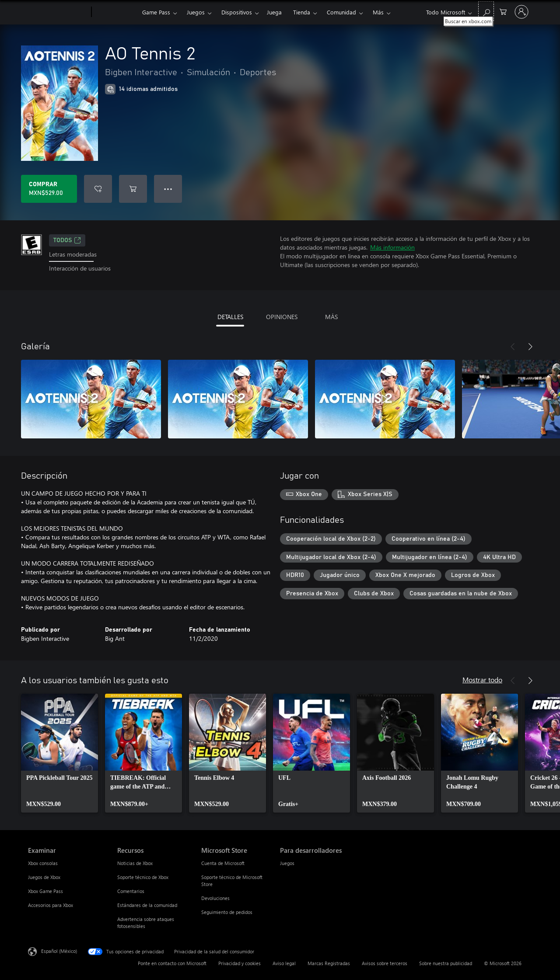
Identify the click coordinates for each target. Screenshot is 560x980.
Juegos (196, 12)
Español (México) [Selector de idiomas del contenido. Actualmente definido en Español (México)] (59, 950)
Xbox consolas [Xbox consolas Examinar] (43, 863)
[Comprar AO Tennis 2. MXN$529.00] (49, 189)
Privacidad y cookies (240, 963)
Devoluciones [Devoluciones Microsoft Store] (215, 898)
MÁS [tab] (331, 317)
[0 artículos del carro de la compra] (503, 11)
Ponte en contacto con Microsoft (172, 963)
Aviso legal (284, 963)
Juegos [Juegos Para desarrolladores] (287, 863)
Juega (274, 12)
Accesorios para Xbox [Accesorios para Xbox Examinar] (51, 905)
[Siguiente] (530, 347)
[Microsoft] (58, 12)
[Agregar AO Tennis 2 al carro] (133, 189)
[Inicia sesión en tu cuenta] (521, 12)
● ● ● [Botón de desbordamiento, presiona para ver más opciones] (168, 189)
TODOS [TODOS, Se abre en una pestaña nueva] (67, 240)
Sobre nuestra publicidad (446, 963)
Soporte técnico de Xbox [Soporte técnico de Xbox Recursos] (143, 877)
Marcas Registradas (329, 963)
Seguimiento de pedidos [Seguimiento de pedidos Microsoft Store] (227, 912)
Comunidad (341, 12)
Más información (392, 247)
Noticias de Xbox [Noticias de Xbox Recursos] (135, 863)
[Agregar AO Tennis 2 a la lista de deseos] (98, 189)
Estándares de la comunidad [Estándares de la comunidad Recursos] (147, 905)
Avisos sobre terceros (385, 963)
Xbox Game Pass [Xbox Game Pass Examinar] (45, 891)
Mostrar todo (482, 679)
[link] (59, 753)
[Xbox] (116, 12)
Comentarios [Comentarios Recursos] (131, 891)
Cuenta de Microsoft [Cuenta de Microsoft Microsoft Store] (223, 863)
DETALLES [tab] (230, 317)
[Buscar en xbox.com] (486, 11)
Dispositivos (237, 12)
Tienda (302, 12)
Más (378, 12)
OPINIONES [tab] (282, 317)
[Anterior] (513, 347)
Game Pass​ (156, 12)
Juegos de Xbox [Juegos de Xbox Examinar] (44, 877)
